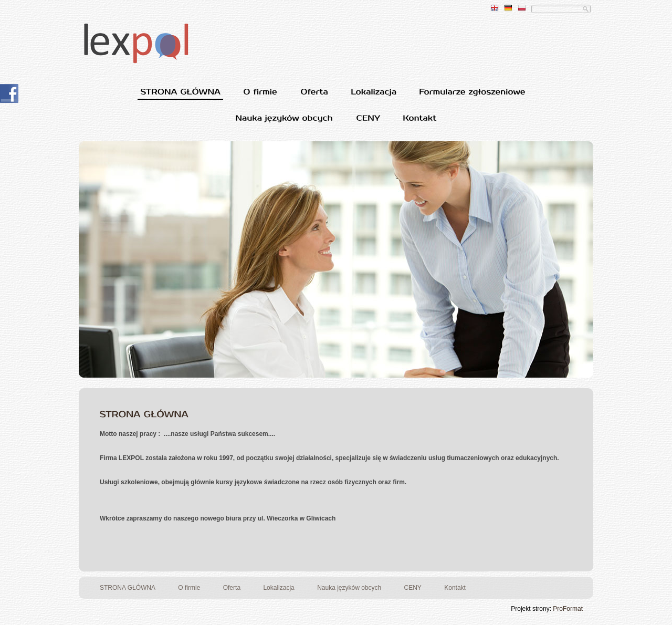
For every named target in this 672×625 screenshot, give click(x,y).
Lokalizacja (279, 588)
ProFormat (568, 609)
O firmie (189, 588)
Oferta (232, 588)
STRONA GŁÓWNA (128, 588)
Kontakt (455, 588)
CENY (413, 588)
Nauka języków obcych (349, 588)
